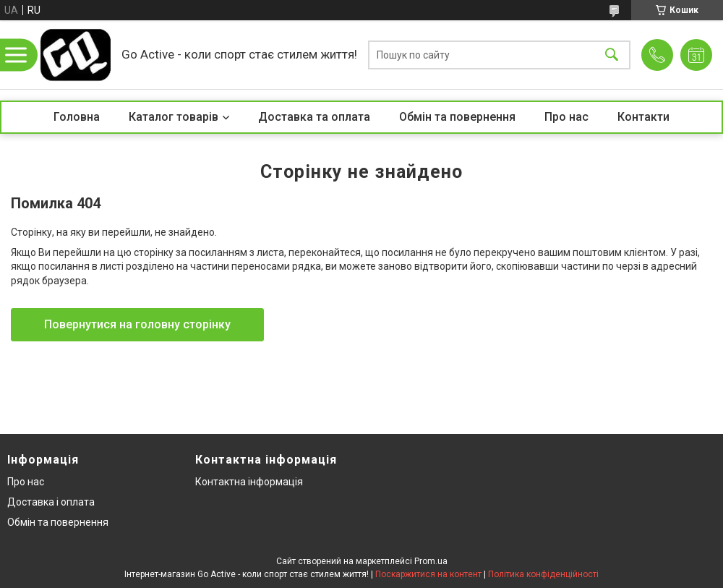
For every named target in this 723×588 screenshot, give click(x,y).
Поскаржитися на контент (428, 574)
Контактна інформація (249, 482)
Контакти (643, 117)
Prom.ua (431, 561)
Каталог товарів (174, 117)
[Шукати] (612, 55)
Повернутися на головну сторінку (137, 324)
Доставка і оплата (51, 502)
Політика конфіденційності (543, 574)
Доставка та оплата (314, 117)
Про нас (566, 117)
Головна (77, 117)
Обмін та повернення (457, 117)
